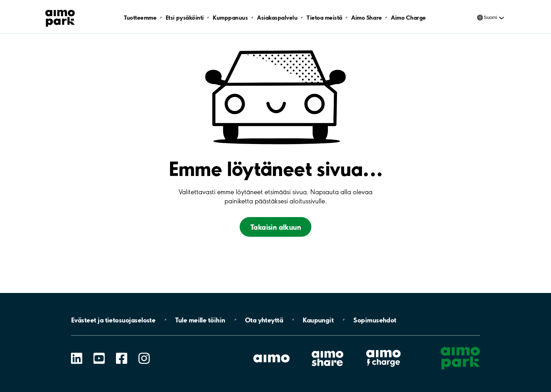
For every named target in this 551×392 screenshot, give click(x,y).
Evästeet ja (113, 320)
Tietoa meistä (324, 17)
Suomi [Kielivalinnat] (491, 17)
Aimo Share (366, 17)
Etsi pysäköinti (185, 17)
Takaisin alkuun (275, 227)
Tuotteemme (140, 17)
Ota (264, 320)
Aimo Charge (408, 17)
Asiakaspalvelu (277, 17)
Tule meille (200, 320)
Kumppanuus (230, 17)
